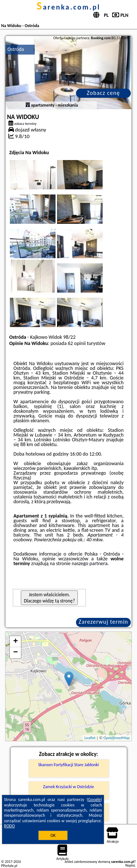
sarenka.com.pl (68, 7)
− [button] (16, 653)
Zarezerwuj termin (103, 622)
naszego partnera (90, 563)
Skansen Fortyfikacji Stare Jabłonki (68, 765)
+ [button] (16, 642)
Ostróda (16, 49)
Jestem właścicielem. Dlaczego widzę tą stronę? (49, 598)
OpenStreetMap (117, 738)
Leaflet (90, 738)
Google (94, 800)
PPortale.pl (9, 866)
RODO (9, 826)
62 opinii (77, 343)
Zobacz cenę (104, 93)
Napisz (130, 865)
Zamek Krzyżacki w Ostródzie (68, 787)
